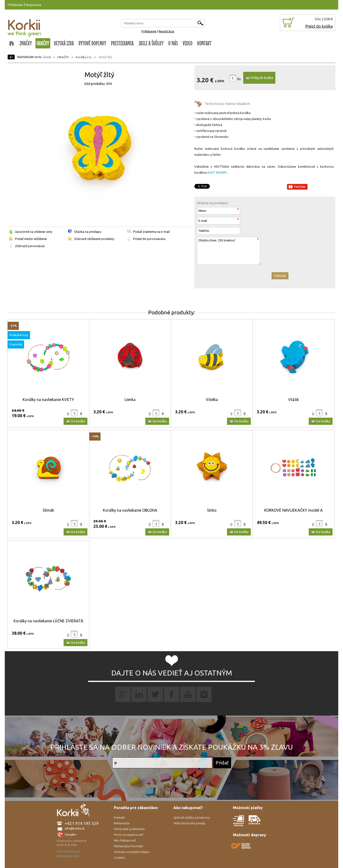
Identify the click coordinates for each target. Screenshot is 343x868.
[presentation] (233, 277)
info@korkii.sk (75, 828)
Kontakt (119, 817)
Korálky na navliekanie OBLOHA (130, 510)
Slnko (212, 510)
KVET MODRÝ (217, 172)
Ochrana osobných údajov (132, 852)
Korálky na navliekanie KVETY (48, 400)
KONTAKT (204, 43)
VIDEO (188, 43)
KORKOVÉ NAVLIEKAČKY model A (293, 510)
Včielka (212, 400)
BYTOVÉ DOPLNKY (92, 43)
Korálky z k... (84, 57)
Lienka (130, 400)
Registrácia (33, 5)
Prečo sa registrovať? (129, 835)
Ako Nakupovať (125, 840)
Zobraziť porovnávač (30, 246)
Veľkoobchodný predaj (189, 823)
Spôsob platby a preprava (192, 817)
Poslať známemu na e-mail (151, 232)
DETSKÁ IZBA (64, 43)
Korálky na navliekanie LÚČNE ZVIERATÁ (48, 621)
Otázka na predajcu (88, 232)
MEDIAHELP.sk (68, 856)
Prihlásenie (15, 5)
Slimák (48, 510)
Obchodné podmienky (129, 829)
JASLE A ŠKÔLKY (151, 43)
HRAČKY (43, 43)
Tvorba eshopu (68, 851)
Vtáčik (294, 400)
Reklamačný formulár (129, 846)
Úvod (47, 57)
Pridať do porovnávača (149, 239)
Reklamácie (122, 823)
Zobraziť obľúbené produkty (94, 239)
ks (239, 79)
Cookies (119, 858)
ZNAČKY (26, 43)
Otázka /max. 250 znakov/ (229, 251)
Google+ (71, 834)
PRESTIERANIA (122, 43)
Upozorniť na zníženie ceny (34, 232)
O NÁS (173, 43)
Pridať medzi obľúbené (31, 239)
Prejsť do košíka (319, 26)
